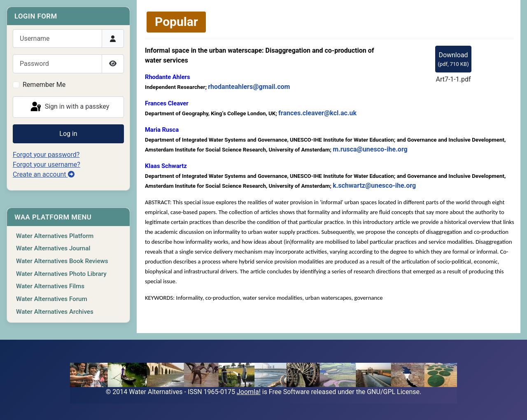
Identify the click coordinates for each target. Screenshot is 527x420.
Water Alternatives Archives (55, 312)
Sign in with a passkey (69, 107)
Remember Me (44, 85)
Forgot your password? (46, 155)
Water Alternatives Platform (55, 236)
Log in (68, 134)
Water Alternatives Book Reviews (62, 261)
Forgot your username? (47, 164)
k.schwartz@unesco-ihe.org (374, 185)
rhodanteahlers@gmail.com (249, 87)
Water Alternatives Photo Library (61, 274)
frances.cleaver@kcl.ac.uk (317, 113)
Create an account (44, 174)
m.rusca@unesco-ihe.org (370, 149)
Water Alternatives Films (50, 286)
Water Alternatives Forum (52, 299)
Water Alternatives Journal (53, 248)
